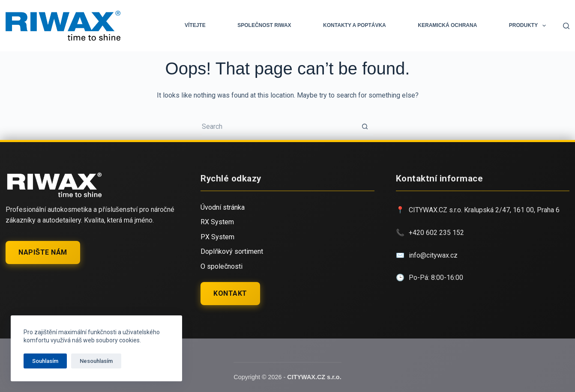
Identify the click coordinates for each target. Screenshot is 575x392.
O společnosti (222, 266)
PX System (217, 237)
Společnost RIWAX (264, 25)
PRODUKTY (529, 26)
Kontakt (230, 293)
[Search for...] (279, 127)
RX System (217, 222)
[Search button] (365, 127)
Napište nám (43, 252)
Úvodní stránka (223, 207)
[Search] (566, 26)
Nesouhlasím (96, 361)
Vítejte (195, 25)
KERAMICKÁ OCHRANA (447, 25)
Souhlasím (45, 361)
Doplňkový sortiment (232, 251)
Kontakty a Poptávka (355, 25)
